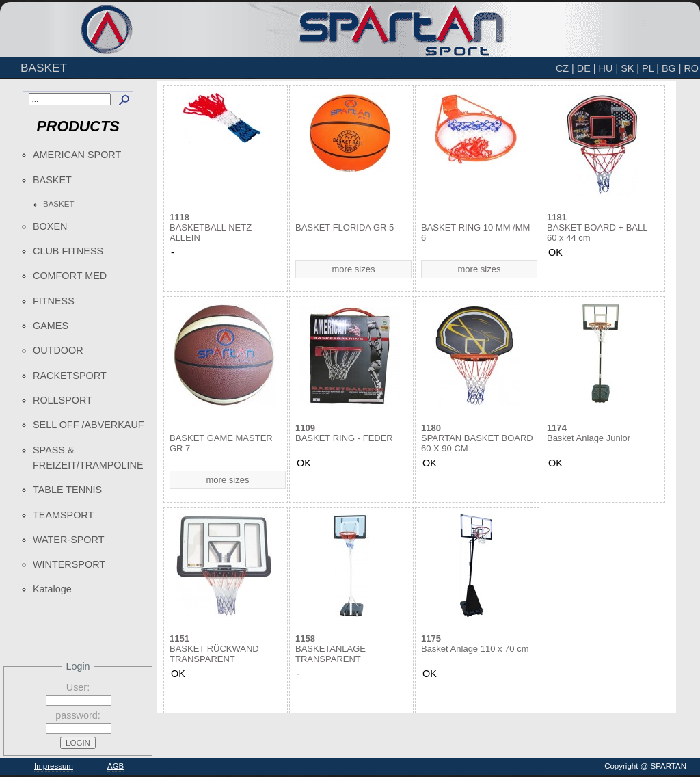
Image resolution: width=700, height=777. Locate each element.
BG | (672, 68)
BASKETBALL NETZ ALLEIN (211, 227)
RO (691, 68)
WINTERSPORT (69, 564)
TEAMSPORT (63, 515)
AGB (116, 766)
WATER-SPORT (68, 540)
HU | (609, 68)
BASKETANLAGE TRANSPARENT (331, 649)
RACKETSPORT (70, 376)
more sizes (354, 269)
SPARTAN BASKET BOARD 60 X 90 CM (477, 438)
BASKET (52, 180)
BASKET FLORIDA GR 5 (345, 227)
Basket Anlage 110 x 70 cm (475, 644)
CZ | (565, 68)
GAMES (51, 326)
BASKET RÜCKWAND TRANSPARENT (214, 649)
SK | (630, 68)
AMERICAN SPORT (77, 155)
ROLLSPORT (63, 400)
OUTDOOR (58, 350)
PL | (650, 68)
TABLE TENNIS (67, 490)
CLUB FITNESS (68, 251)
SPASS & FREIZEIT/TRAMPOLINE (88, 458)
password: (78, 715)
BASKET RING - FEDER (344, 433)
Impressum (54, 766)
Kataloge (52, 589)
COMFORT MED (70, 276)
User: (78, 687)
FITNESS (54, 301)
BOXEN (50, 226)
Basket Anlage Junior (589, 433)
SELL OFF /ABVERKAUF (89, 425)
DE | (587, 68)
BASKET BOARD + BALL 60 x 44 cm (597, 227)
